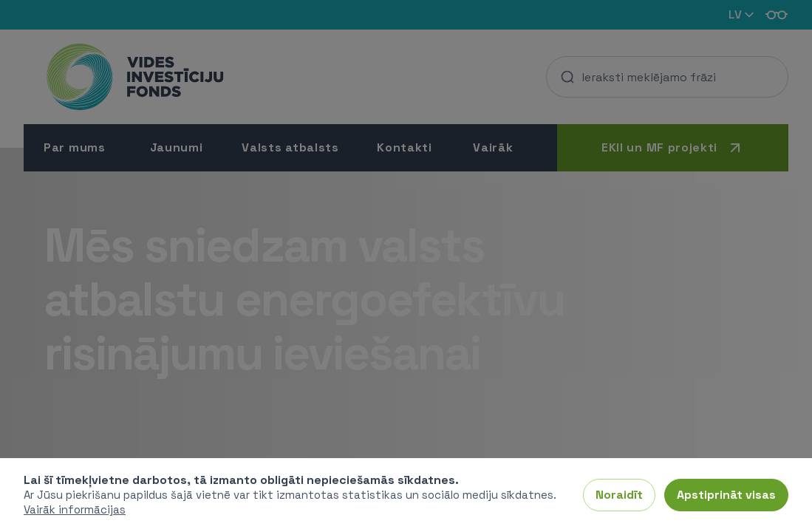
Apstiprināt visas (726, 495)
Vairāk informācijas (75, 509)
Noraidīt (619, 495)
